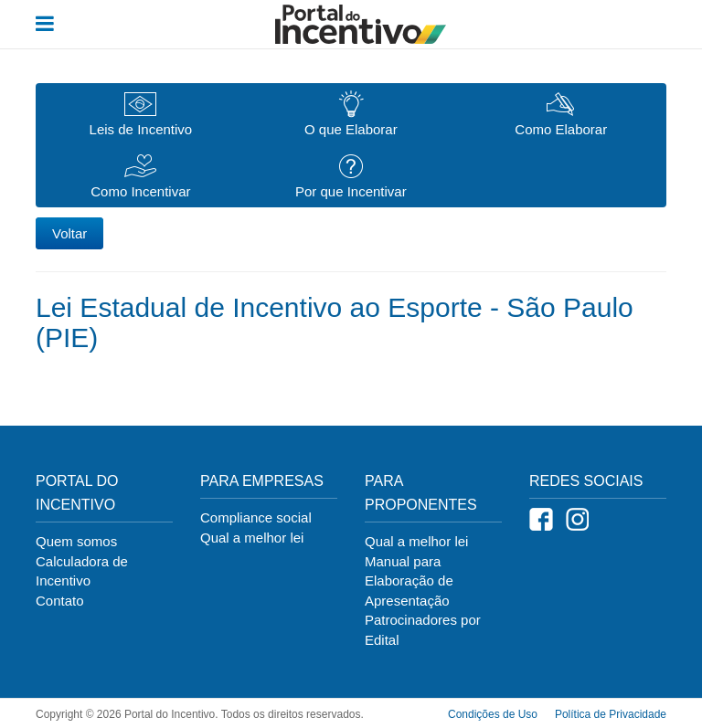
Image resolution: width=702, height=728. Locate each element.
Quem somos (76, 541)
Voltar (69, 233)
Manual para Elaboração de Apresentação (409, 581)
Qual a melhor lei (252, 538)
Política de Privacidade (611, 714)
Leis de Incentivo (141, 115)
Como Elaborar (561, 115)
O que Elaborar (351, 114)
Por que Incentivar (351, 177)
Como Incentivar (140, 177)
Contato (60, 601)
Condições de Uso (493, 714)
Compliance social (256, 517)
